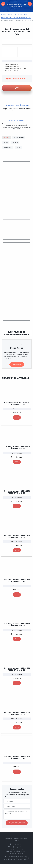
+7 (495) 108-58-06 (18, 844)
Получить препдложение (17, 823)
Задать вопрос (17, 364)
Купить (17, 417)
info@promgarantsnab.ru (18, 847)
